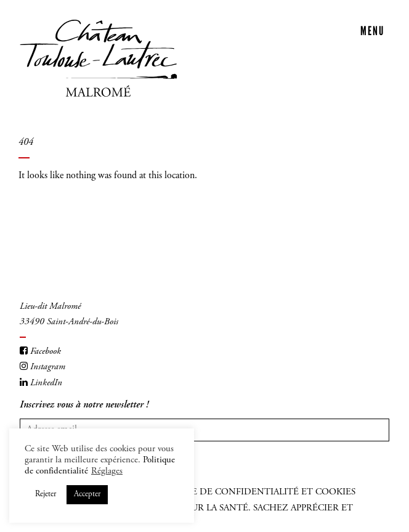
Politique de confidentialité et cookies (252, 492)
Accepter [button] (87, 495)
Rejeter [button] (46, 495)
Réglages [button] (107, 471)
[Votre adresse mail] (204, 430)
